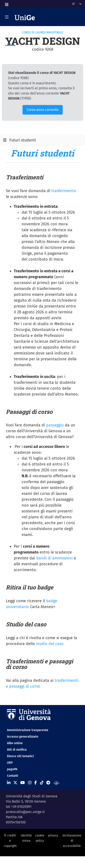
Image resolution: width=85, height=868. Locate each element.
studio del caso (50, 644)
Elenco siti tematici (20, 756)
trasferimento (64, 191)
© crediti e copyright (10, 841)
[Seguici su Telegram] (48, 783)
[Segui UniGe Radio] (56, 783)
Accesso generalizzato (23, 737)
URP (10, 763)
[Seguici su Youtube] (23, 783)
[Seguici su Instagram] (30, 783)
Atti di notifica (17, 750)
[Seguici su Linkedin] (9, 783)
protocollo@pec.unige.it (25, 812)
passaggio (55, 425)
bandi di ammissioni (55, 558)
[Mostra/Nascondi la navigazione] (7, 17)
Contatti (13, 776)
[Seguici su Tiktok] (42, 783)
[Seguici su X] (15, 783)
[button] (6, 3)
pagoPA (12, 769)
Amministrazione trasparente (28, 730)
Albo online (15, 743)
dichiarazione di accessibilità (72, 841)
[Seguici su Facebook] (36, 783)
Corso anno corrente (43, 110)
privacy (53, 836)
